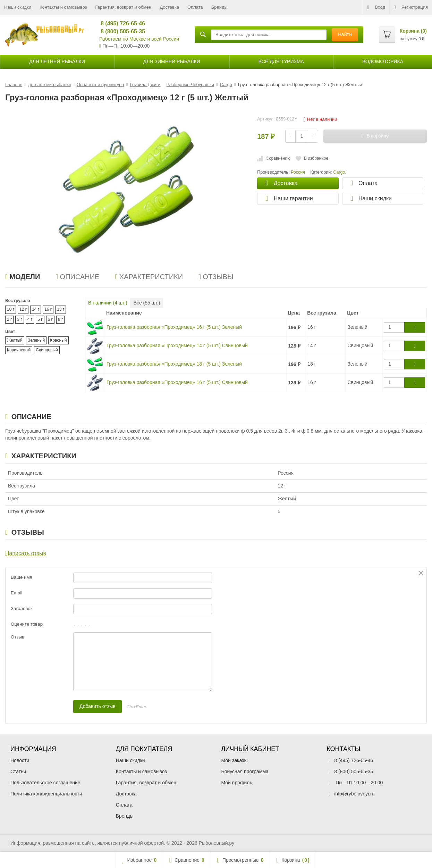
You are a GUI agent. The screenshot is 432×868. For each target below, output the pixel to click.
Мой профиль (237, 783)
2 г (9, 319)
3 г (19, 319)
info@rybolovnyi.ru (354, 794)
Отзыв (18, 637)
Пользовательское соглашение (45, 783)
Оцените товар (27, 624)
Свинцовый (47, 350)
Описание (77, 277)
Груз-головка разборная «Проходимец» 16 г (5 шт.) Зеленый (174, 327)
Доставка (169, 7)
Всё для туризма (281, 61)
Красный (58, 340)
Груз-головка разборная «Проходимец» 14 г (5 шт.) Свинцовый (177, 345)
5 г (40, 319)
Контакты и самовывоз (63, 7)
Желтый (15, 340)
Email (16, 593)
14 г (36, 309)
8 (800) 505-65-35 (120, 31)
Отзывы (216, 277)
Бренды (219, 7)
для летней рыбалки (57, 61)
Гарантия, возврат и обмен (124, 7)
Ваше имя (22, 577)
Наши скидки (18, 7)
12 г (23, 309)
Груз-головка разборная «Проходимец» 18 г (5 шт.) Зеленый (174, 364)
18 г (61, 309)
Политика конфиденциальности (46, 794)
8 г (60, 319)
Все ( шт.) (147, 303)
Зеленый (36, 340)
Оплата (195, 7)
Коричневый (19, 350)
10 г (11, 309)
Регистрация (411, 7)
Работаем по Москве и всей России (139, 39)
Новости (20, 760)
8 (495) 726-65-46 (120, 23)
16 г (48, 309)
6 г (50, 319)
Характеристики (149, 277)
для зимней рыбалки (172, 61)
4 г (30, 319)
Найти (345, 34)
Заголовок (22, 608)
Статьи (18, 771)
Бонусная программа (245, 771)
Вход (376, 7)
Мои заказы (235, 760)
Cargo (339, 172)
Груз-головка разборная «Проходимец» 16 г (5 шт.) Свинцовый (177, 382)
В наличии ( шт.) (108, 303)
